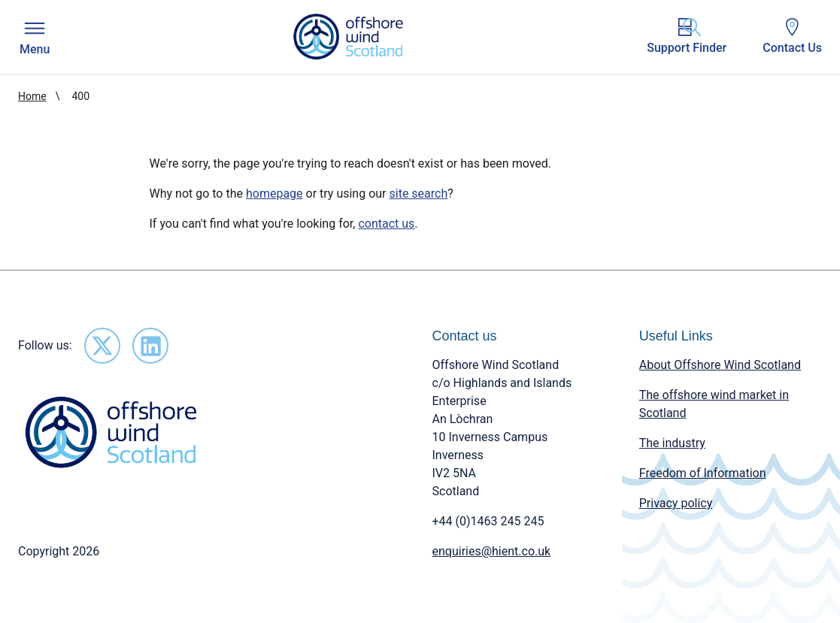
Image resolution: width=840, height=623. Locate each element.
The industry (672, 443)
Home (32, 96)
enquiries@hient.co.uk (492, 551)
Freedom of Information (703, 473)
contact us (386, 224)
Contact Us (792, 36)
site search (419, 194)
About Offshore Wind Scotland (720, 365)
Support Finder (687, 36)
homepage (274, 194)
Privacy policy (676, 503)
